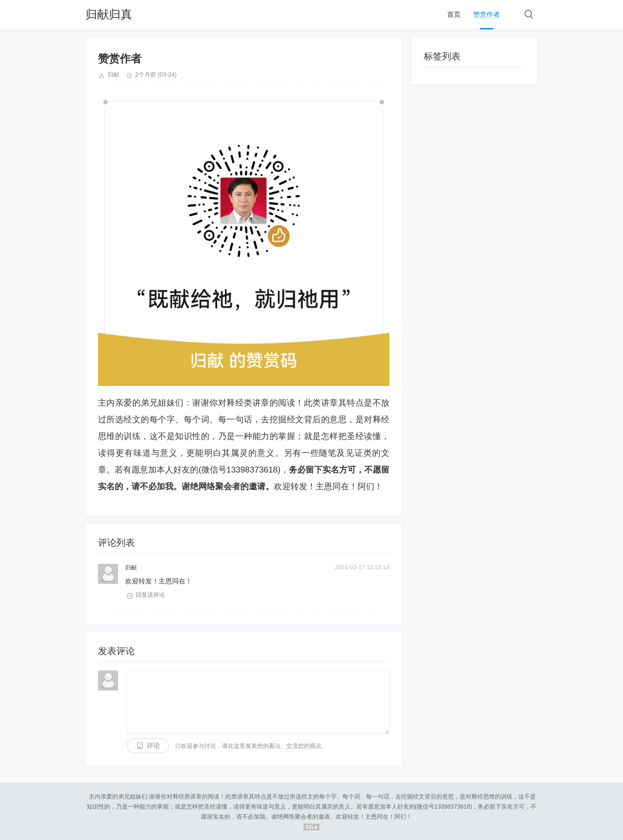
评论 (153, 746)
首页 (454, 14)
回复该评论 (150, 595)
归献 (131, 568)
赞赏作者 (487, 14)
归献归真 (109, 14)
